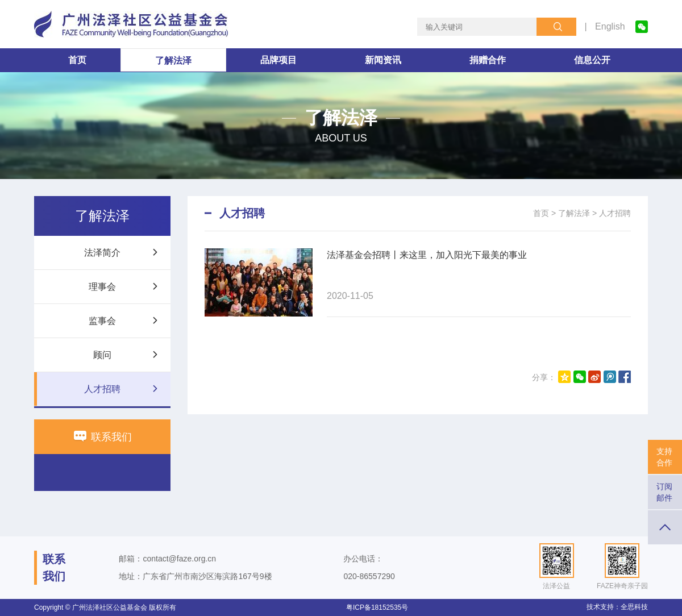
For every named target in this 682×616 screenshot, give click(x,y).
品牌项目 (278, 60)
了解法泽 (173, 61)
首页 (77, 60)
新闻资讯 (383, 60)
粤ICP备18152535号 (377, 607)
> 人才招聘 (612, 213)
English (610, 26)
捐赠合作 (488, 60)
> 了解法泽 (571, 213)
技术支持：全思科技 (617, 607)
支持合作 (664, 457)
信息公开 (592, 60)
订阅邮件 (664, 492)
